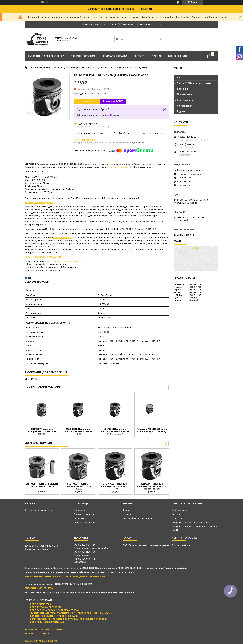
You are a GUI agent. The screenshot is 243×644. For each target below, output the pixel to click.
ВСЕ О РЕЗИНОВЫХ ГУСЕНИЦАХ (47, 622)
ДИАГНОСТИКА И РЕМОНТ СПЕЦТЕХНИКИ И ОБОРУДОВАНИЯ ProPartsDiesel (71, 613)
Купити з (113, 101)
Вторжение (79, 510)
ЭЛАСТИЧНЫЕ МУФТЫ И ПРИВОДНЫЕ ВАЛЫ (54, 616)
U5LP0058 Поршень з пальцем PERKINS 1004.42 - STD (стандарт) (115, 431)
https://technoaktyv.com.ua (190, 170)
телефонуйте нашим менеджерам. (68, 261)
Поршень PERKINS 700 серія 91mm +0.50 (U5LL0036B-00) (152, 430)
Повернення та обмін (84, 56)
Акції (180, 78)
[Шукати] (161, 39)
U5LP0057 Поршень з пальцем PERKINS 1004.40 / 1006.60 (42, 431)
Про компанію (185, 94)
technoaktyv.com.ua (63, 238)
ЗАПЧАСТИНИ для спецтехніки (194, 83)
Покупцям (79, 518)
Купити (87, 101)
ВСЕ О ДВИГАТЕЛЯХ (41, 604)
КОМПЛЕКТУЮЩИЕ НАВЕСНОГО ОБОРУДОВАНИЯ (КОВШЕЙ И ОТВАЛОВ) (68, 619)
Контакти (139, 56)
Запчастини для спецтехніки (46, 56)
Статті (126, 510)
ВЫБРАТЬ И (65, 577)
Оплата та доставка (115, 56)
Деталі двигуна (71, 68)
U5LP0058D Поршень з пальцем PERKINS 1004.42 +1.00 (78, 431)
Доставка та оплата (84, 514)
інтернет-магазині (119, 167)
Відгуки (181, 111)
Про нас (157, 56)
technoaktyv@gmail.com (189, 174)
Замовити (146, 9)
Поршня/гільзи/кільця (94, 68)
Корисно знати (178, 56)
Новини (127, 514)
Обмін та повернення (84, 522)
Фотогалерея (185, 106)
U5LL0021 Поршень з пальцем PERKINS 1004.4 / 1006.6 (42, 485)
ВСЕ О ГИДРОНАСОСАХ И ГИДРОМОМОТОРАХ (55, 610)
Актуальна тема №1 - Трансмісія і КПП (191, 522)
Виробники (183, 89)
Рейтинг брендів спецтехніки (137, 518)
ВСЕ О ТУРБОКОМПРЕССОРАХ (46, 607)
